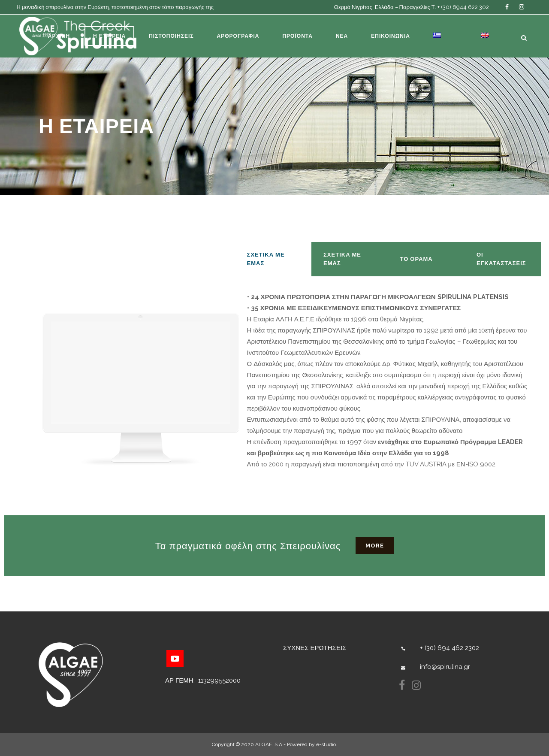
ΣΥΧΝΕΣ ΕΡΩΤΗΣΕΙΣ (315, 648)
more (375, 546)
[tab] (273, 259)
